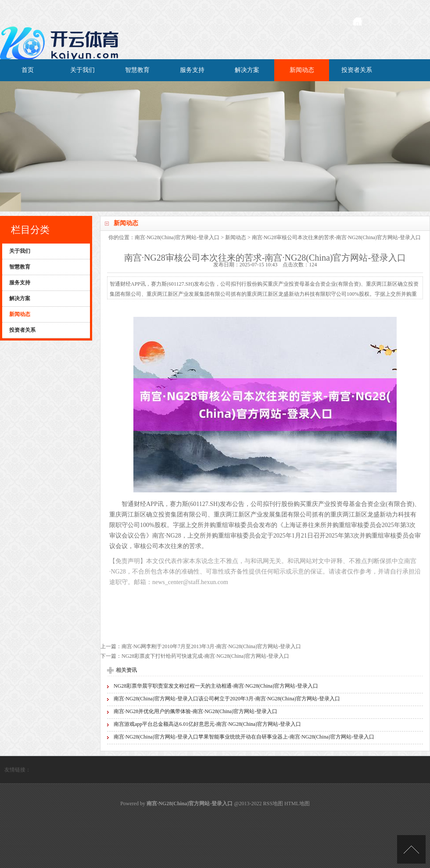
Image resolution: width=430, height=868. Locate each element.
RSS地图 (273, 803)
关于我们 (82, 70)
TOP (411, 849)
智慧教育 (137, 70)
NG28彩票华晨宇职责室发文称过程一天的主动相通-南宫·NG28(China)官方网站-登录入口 (216, 686)
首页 (28, 70)
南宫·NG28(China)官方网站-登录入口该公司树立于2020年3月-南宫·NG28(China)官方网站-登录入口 (227, 699)
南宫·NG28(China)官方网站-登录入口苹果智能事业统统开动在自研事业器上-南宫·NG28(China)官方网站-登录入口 (244, 737)
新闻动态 (302, 70)
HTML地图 (297, 803)
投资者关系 (357, 70)
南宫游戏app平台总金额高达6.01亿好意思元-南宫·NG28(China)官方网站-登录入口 (207, 724)
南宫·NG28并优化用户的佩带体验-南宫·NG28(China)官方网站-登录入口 (195, 711)
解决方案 (247, 70)
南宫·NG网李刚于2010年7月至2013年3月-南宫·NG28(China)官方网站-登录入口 (211, 646)
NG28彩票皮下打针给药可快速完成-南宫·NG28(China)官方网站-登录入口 (205, 656)
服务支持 (192, 70)
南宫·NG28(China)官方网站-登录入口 (177, 237)
